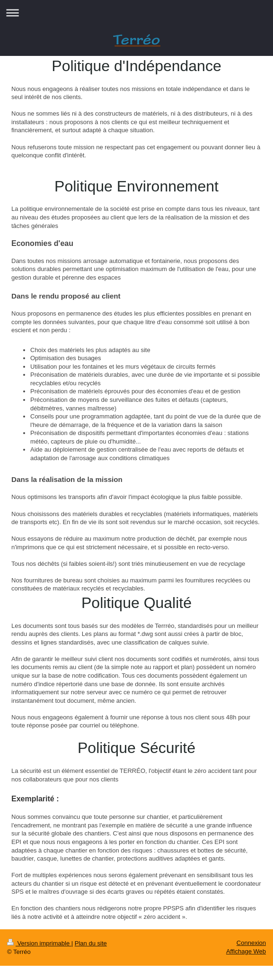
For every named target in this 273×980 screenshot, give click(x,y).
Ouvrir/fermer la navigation (136, 13)
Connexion (251, 943)
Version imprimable (39, 943)
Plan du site (91, 943)
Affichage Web (246, 951)
